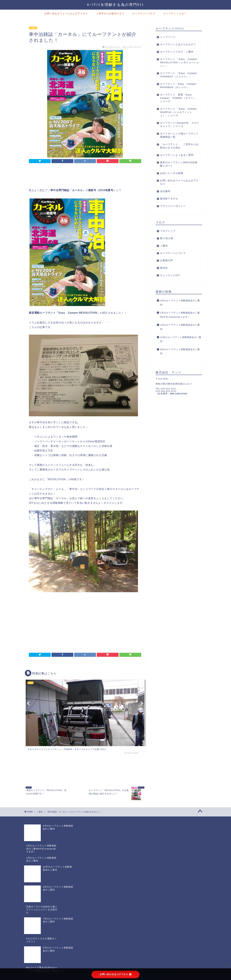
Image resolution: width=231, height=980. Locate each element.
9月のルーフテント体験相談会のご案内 (180, 358)
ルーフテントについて (173, 260)
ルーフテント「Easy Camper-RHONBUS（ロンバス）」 (177, 91)
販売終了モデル (169, 205)
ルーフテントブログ (144, 13)
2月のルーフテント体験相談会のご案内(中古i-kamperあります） (180, 322)
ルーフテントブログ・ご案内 (177, 52)
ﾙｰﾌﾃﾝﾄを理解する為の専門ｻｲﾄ (116, 5)
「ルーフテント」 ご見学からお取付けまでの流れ (178, 153)
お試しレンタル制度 (172, 180)
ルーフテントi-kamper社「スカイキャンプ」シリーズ (177, 131)
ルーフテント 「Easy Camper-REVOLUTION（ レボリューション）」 (177, 62)
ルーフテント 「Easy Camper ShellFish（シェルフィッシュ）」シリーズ (177, 119)
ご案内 (33, 28)
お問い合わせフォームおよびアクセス (66, 13)
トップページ (168, 37)
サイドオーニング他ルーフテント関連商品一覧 (178, 142)
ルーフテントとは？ (175, 13)
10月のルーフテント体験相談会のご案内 (181, 346)
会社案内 (165, 198)
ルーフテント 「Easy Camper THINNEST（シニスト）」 (178, 76)
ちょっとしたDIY (170, 282)
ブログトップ (168, 238)
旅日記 (164, 274)
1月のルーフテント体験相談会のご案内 (180, 334)
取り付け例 (167, 245)
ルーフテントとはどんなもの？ (178, 44)
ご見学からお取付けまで (110, 13)
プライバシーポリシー (173, 213)
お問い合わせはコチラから (116, 974)
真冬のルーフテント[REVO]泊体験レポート (178, 171)
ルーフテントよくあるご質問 (177, 162)
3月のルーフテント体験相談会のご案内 (180, 309)
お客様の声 (167, 267)
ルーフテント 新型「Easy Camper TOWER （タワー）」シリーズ (177, 105)
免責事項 (55, 931)
